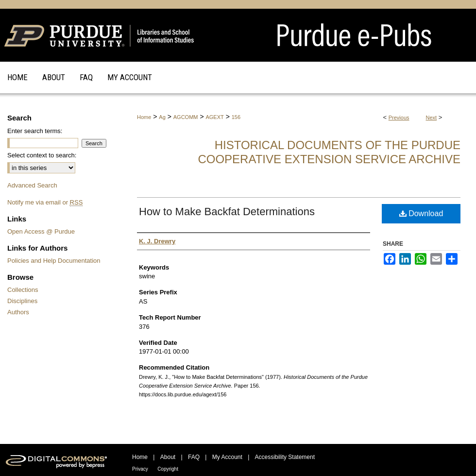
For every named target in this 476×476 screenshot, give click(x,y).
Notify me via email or (45, 202)
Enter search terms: (35, 131)
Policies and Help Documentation (54, 261)
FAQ (194, 457)
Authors (18, 312)
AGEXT (214, 117)
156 (236, 117)
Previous (399, 118)
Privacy (140, 469)
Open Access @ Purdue (41, 231)
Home (144, 117)
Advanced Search (32, 185)
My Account (227, 457)
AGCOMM (186, 117)
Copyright (168, 469)
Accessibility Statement (285, 457)
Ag (162, 117)
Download (421, 213)
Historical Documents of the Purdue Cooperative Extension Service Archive (329, 152)
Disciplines (22, 301)
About (168, 457)
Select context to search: (42, 155)
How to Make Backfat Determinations (227, 212)
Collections (23, 290)
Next (432, 118)
